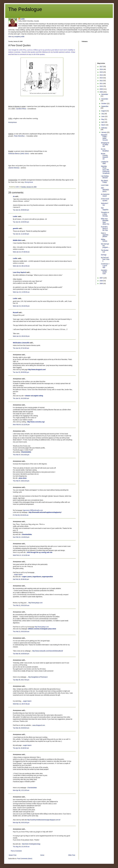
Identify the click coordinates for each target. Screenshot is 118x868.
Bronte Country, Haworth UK (104, 156)
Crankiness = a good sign (105, 266)
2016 (101, 69)
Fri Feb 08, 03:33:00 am (21, 515)
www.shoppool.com (39, 725)
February (104, 128)
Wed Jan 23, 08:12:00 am (21, 266)
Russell (16, 313)
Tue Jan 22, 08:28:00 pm (21, 372)
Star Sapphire (105, 209)
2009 (101, 89)
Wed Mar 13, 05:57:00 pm (21, 704)
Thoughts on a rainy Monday (105, 214)
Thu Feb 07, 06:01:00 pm (21, 481)
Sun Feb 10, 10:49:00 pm (21, 537)
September (105, 106)
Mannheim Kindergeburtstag (31, 844)
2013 (101, 78)
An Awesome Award (105, 195)
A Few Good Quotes (105, 200)
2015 (101, 72)
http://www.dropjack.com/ (37, 370)
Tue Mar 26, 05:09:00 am (21, 728)
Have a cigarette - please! (105, 235)
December (105, 94)
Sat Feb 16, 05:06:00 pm (21, 579)
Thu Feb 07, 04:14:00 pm (21, 455)
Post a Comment (16, 851)
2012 (101, 81)
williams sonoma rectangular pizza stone (42, 629)
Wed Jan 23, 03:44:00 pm (21, 306)
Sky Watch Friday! (104, 181)
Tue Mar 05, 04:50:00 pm (21, 654)
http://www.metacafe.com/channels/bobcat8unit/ (48, 651)
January (104, 132)
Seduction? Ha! (105, 204)
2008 (101, 92)
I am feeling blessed (105, 177)
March (104, 125)
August (104, 111)
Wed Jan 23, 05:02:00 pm (21, 336)
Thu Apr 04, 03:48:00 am (21, 748)
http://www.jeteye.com (35, 603)
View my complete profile (16, 37)
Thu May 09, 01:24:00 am (21, 847)
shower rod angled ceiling (34, 396)
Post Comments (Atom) (25, 858)
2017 (101, 67)
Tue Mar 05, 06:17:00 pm (21, 680)
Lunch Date (105, 185)
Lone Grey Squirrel (19, 272)
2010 (101, 86)
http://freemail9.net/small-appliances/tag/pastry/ (45, 512)
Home (42, 855)
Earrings (104, 255)
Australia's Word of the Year (104, 229)
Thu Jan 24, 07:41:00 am (21, 348)
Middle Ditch (17, 240)
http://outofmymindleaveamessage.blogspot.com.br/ (44, 820)
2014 (101, 75)
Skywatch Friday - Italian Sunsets (104, 137)
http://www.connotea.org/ (36, 422)
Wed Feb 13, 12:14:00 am (21, 555)
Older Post (72, 855)
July (103, 114)
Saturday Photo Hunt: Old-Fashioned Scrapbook (105, 170)
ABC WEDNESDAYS (105, 190)
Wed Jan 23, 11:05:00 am (21, 292)
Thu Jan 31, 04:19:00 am (21, 398)
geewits (16, 228)
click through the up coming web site (40, 552)
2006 (101, 281)
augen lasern (18, 574)
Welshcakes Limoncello (21, 343)
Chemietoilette (26, 452)
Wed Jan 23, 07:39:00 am (21, 252)
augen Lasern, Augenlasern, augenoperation (38, 577)
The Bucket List (105, 251)
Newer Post (13, 855)
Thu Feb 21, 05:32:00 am (21, 605)
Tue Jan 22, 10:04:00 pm (21, 222)
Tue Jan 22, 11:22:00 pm (21, 234)
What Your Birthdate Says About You (105, 221)
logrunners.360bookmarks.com (33, 510)
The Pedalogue (25, 9)
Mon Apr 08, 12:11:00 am (21, 790)
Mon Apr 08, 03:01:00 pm (21, 823)
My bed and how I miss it (105, 259)
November (105, 99)
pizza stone (23, 478)
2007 (101, 278)
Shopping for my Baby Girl (105, 145)
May (103, 119)
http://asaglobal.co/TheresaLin (38, 677)
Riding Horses (104, 240)
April (103, 122)
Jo (14, 196)
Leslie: (23, 19)
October (104, 104)
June (103, 116)
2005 (101, 283)
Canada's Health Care (104, 272)
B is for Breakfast (105, 150)
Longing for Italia (105, 163)
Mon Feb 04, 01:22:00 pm (21, 424)
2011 (101, 83)
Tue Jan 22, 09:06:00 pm (21, 210)
